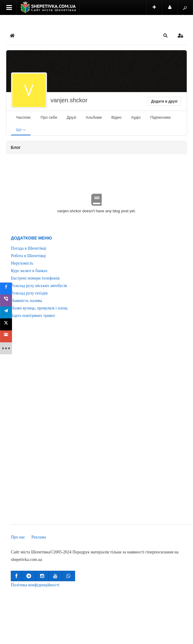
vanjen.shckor (69, 100)
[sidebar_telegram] (7, 312)
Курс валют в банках (29, 271)
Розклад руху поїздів (29, 293)
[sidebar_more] (7, 348)
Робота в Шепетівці (28, 256)
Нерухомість (22, 263)
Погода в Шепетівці (28, 248)
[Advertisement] (32, 425)
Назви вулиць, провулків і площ (39, 308)
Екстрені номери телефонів (35, 278)
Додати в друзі (164, 101)
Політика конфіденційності (35, 585)
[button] (165, 36)
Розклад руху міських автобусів (39, 286)
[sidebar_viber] (7, 300)
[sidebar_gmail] (7, 336)
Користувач (173, 10)
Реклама (39, 537)
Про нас (18, 537)
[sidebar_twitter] (7, 324)
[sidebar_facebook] (7, 289)
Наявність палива (26, 301)
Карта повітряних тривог (33, 316)
